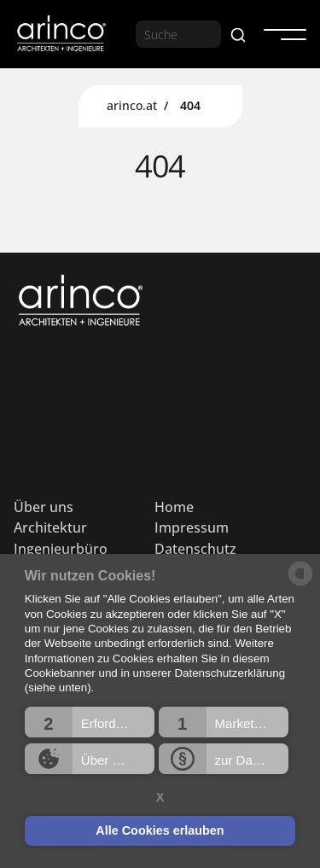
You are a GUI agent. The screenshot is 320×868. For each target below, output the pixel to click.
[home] (61, 35)
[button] (90, 722)
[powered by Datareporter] (300, 584)
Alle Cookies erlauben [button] (160, 830)
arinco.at (132, 105)
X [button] (160, 797)
